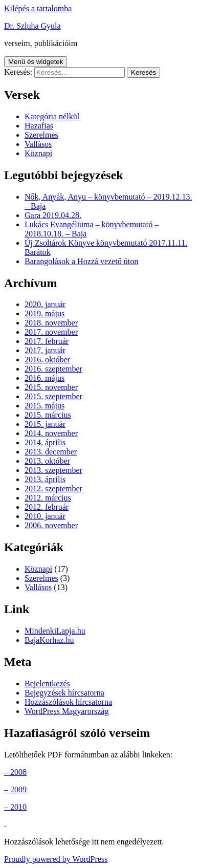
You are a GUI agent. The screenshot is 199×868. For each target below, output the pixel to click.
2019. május (45, 313)
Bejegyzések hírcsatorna (64, 693)
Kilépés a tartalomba (38, 8)
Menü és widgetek (36, 62)
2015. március (48, 415)
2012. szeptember (53, 489)
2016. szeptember (53, 369)
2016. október (47, 360)
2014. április (45, 442)
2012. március (48, 498)
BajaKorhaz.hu (49, 640)
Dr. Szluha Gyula (32, 26)
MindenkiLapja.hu (55, 631)
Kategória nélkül (52, 116)
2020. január (45, 304)
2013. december (51, 452)
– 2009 (15, 789)
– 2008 (15, 772)
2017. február (47, 341)
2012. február (47, 507)
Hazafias (39, 126)
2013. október (47, 461)
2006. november (51, 525)
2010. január (45, 516)
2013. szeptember (53, 470)
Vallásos (38, 144)
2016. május (45, 378)
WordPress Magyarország (67, 711)
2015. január (45, 424)
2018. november (51, 323)
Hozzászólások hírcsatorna (68, 702)
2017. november (51, 332)
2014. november (51, 433)
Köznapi (38, 153)
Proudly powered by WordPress (56, 859)
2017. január (45, 350)
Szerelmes (41, 135)
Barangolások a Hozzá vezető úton (81, 261)
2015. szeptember (53, 396)
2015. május (45, 406)
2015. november (51, 387)
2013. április (45, 479)
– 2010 (15, 807)
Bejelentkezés (47, 683)
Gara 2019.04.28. (53, 215)
